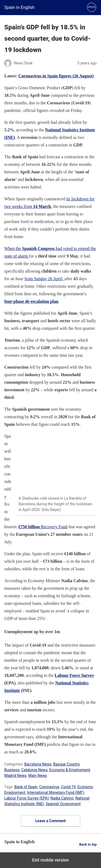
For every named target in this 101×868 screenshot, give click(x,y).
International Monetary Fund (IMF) (55, 792)
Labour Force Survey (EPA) (27, 798)
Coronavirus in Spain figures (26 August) (56, 76)
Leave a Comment (50, 821)
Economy (85, 787)
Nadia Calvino (62, 798)
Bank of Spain (26, 787)
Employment (15, 792)
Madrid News (15, 776)
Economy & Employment (70, 770)
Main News (38, 776)
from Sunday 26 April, (44, 279)
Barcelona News (38, 764)
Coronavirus (49, 787)
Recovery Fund (43, 527)
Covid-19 (68, 787)
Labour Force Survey (74, 675)
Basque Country (67, 764)
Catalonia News (34, 770)
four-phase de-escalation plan (31, 301)
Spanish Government (63, 804)
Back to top (88, 844)
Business (12, 770)
